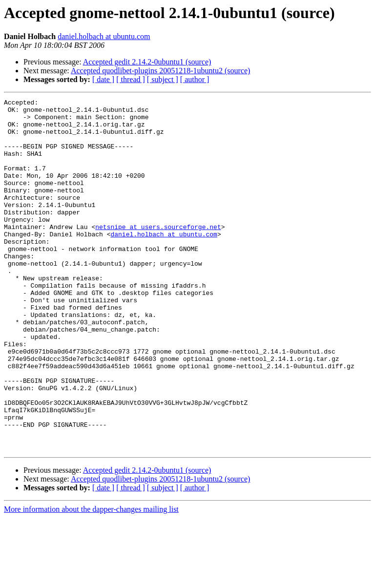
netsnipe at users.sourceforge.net (158, 253)
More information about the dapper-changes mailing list (91, 579)
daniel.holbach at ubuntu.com (104, 36)
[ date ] (103, 79)
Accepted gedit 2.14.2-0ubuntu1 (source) (147, 62)
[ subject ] (163, 79)
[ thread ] (131, 79)
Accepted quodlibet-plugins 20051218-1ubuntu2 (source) (160, 71)
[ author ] (195, 79)
